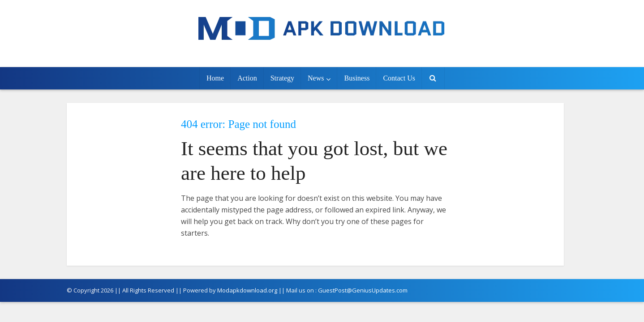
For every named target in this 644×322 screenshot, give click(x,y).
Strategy (282, 78)
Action (247, 78)
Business (357, 78)
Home (215, 78)
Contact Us (399, 78)
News (316, 78)
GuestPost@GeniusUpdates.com (363, 290)
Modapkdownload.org (247, 290)
